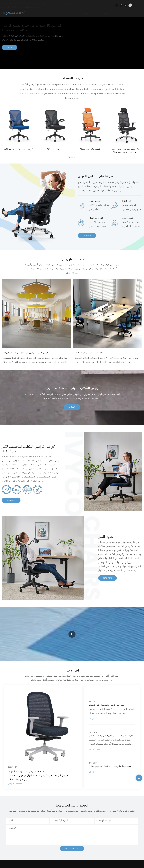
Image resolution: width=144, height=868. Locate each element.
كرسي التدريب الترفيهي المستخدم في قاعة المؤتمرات (26, 353)
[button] (69, 157)
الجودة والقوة (128, 218)
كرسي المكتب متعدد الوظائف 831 (18, 149)
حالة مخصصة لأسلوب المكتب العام (89, 353)
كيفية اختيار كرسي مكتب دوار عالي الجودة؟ (26, 771)
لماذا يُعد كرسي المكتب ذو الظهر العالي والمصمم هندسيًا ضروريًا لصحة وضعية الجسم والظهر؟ (112, 736)
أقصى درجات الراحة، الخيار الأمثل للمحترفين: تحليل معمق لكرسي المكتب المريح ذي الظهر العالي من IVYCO (110, 766)
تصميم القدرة (94, 201)
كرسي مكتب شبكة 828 (90, 149)
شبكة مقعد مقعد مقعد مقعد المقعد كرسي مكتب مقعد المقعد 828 (126, 151)
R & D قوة (127, 201)
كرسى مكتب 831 (54, 149)
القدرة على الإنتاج (96, 218)
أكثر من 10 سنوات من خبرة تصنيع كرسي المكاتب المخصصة (32, 28)
